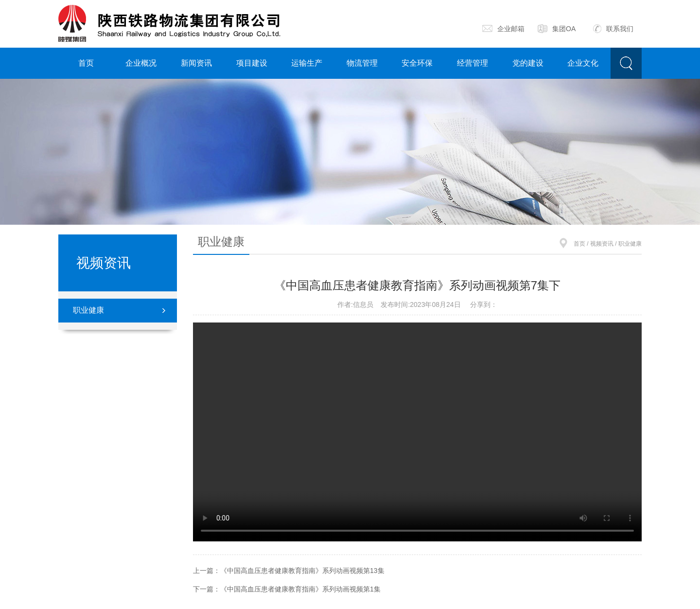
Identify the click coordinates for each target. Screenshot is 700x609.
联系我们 (613, 29)
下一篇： (287, 589)
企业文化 (583, 63)
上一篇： (289, 571)
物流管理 (362, 63)
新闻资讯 (196, 63)
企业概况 (141, 63)
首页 (86, 63)
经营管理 (472, 63)
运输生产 (307, 63)
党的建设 (528, 63)
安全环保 (417, 63)
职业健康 (88, 310)
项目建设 (252, 63)
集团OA (557, 29)
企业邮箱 (503, 29)
